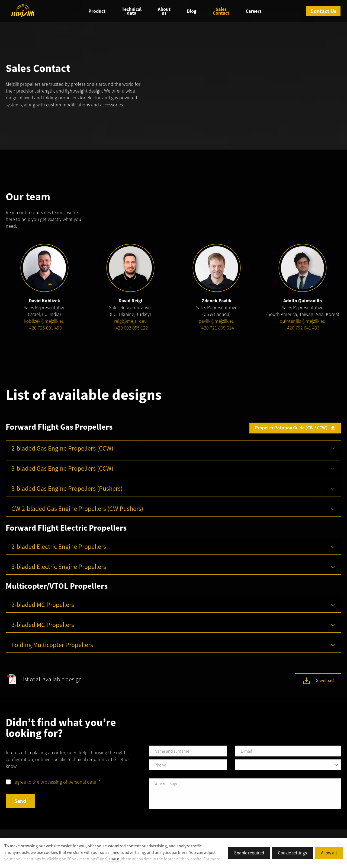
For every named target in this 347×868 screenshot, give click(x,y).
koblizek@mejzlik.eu (44, 322)
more (114, 858)
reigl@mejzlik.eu (131, 322)
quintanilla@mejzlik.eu (303, 322)
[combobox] (288, 766)
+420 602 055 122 (131, 329)
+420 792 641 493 (302, 329)
